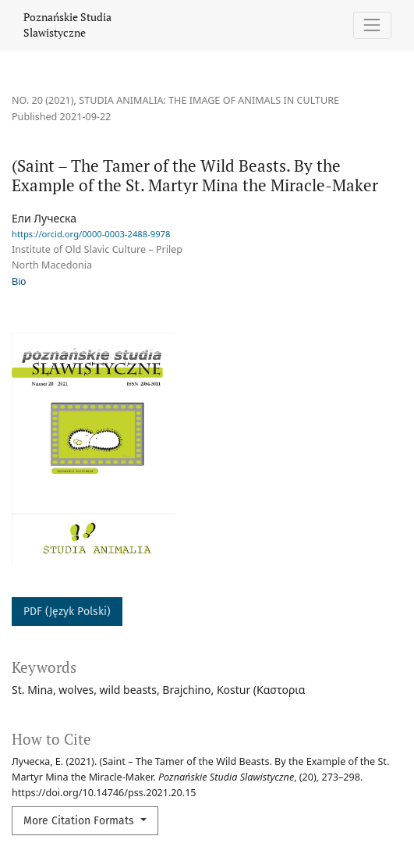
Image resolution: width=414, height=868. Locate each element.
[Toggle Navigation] (372, 25)
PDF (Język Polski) (67, 612)
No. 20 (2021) (43, 100)
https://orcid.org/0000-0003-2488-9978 (91, 234)
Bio (19, 282)
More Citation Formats (80, 821)
